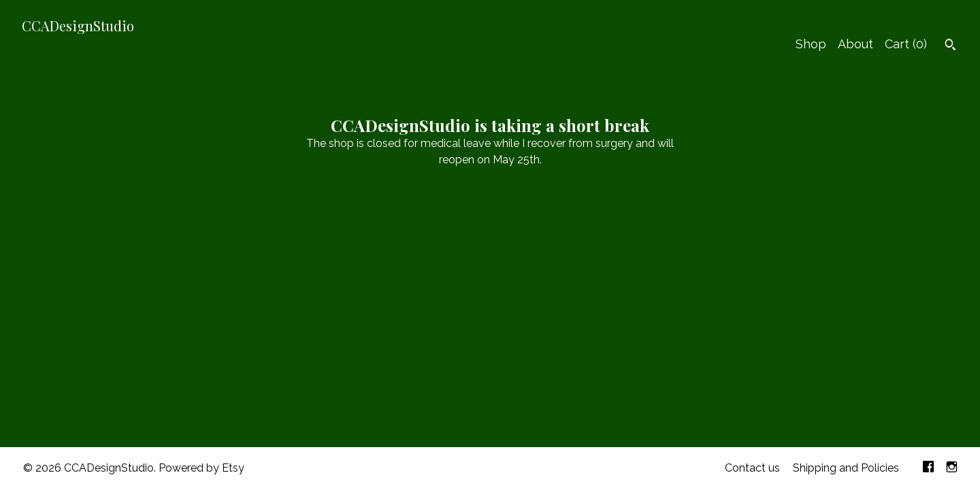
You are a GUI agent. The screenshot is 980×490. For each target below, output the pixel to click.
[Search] (950, 46)
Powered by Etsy (201, 468)
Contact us (752, 468)
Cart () (906, 44)
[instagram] (952, 469)
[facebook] (928, 469)
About (855, 44)
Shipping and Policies (846, 468)
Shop (811, 44)
